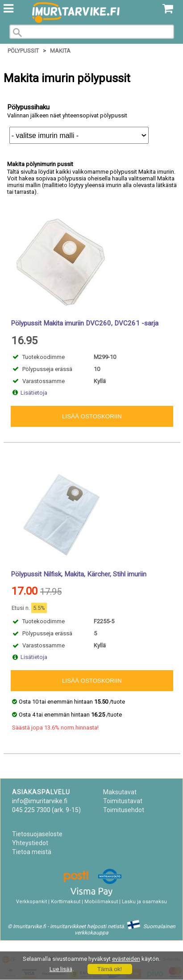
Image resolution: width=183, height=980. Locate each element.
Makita (60, 51)
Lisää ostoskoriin (92, 416)
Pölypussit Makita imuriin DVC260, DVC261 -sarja (85, 323)
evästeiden (126, 959)
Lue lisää (61, 969)
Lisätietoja (34, 393)
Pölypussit (23, 51)
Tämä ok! (110, 969)
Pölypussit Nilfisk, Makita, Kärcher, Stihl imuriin (79, 574)
